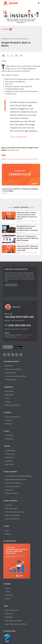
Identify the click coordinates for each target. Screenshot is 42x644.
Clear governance (10, 373)
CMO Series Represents (12, 519)
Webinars (8, 534)
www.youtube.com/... (20, 137)
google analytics (7, 159)
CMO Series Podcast (11, 508)
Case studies (9, 435)
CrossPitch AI (8, 366)
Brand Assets (9, 595)
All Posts (5, 29)
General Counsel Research (13, 483)
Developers (8, 424)
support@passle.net (22, 337)
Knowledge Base (10, 451)
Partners (7, 402)
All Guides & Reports (11, 493)
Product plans (9, 395)
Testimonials (9, 439)
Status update (9, 464)
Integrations (8, 420)
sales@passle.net (27, 335)
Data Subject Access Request (13, 621)
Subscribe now (13, 150)
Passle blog (8, 505)
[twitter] (8, 56)
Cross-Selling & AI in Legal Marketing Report (18, 476)
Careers (7, 592)
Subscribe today (11, 285)
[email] (3, 56)
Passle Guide (9, 490)
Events (7, 531)
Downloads (8, 461)
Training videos (9, 454)
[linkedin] (12, 56)
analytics (18, 159)
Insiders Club (9, 457)
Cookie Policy (8, 617)
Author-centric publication (13, 369)
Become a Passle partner (12, 405)
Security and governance (12, 417)
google (29, 159)
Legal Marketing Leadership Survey (15, 480)
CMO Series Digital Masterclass (14, 512)
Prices (7, 398)
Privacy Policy (9, 614)
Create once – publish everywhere (15, 376)
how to (35, 159)
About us (7, 588)
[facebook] (16, 56)
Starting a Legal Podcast (12, 486)
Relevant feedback (10, 380)
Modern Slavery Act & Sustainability (15, 624)
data (24, 159)
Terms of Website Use (11, 610)
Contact (7, 599)
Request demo (9, 391)
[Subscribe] (11, 29)
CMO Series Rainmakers (12, 515)
